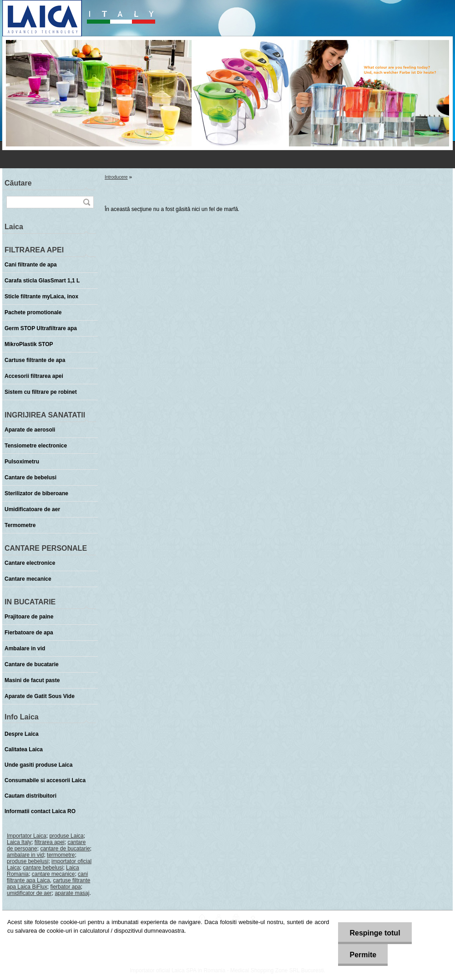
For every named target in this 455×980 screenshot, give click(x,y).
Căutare (18, 183)
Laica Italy (19, 842)
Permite (363, 955)
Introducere (116, 177)
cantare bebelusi (43, 868)
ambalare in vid (25, 855)
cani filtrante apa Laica (47, 877)
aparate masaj (72, 893)
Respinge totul (375, 933)
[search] (86, 202)
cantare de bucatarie (65, 849)
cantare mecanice (53, 874)
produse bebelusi (28, 861)
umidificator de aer (29, 893)
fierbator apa (65, 887)
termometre (61, 855)
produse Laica (66, 836)
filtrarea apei (50, 842)
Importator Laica (27, 836)
